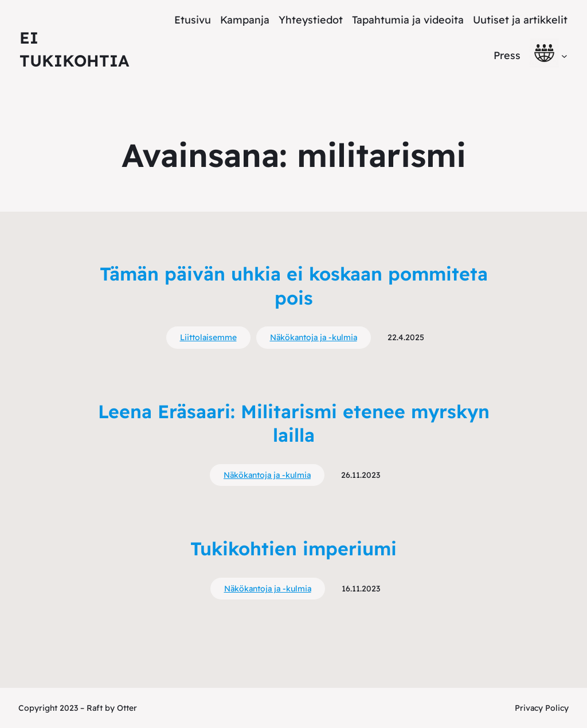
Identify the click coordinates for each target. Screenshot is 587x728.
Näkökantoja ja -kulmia (314, 337)
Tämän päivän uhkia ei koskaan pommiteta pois (294, 286)
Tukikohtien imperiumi (293, 548)
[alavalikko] (564, 55)
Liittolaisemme (208, 337)
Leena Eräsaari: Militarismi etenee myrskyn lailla (294, 423)
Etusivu (193, 20)
